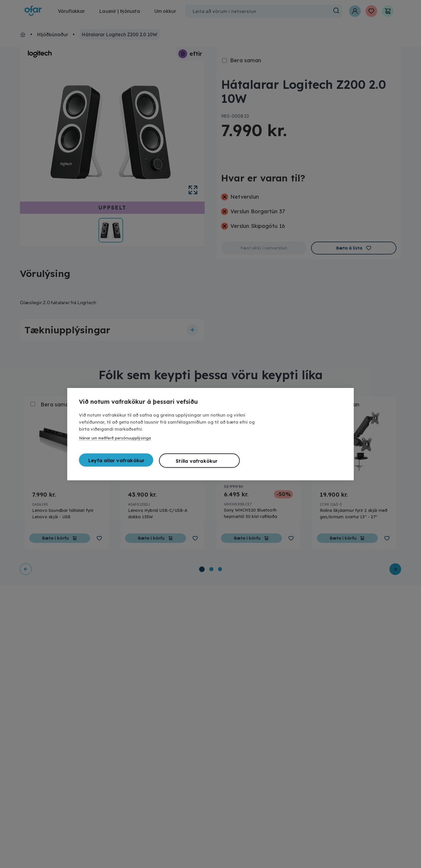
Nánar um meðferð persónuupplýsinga (115, 438)
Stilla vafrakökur (197, 461)
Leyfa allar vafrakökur (116, 460)
